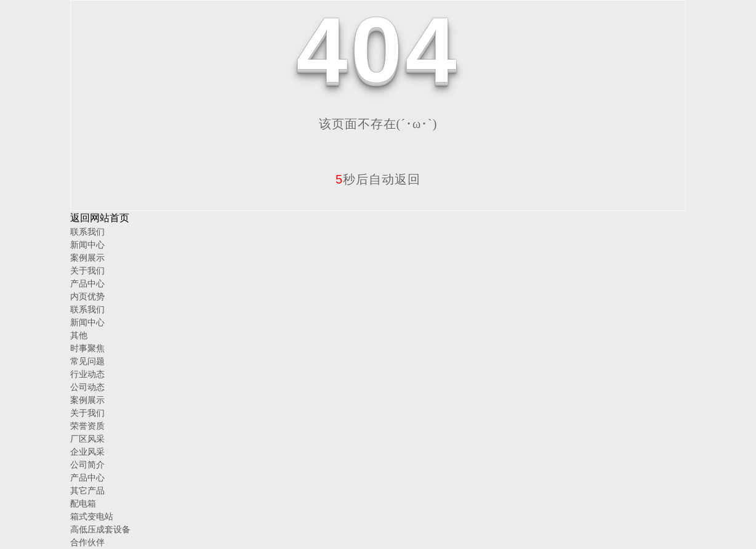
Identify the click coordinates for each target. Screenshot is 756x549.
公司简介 (87, 465)
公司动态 (87, 387)
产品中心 (87, 283)
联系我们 (87, 232)
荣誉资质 (87, 426)
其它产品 (87, 490)
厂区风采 (87, 439)
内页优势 (87, 296)
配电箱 (83, 503)
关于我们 (87, 270)
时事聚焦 (87, 348)
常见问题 (87, 361)
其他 (79, 335)
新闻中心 (87, 245)
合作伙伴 (87, 542)
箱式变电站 (92, 516)
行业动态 (87, 374)
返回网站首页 (100, 218)
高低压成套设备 (100, 529)
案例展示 (87, 258)
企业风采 (87, 452)
